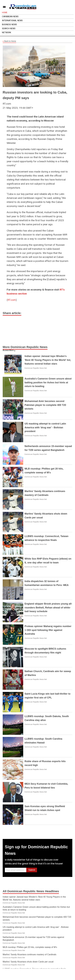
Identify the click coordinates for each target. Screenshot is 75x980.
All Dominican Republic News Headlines (31, 891)
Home (5, 13)
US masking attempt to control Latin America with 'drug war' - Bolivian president (45, 428)
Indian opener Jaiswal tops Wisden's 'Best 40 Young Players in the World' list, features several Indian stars (48, 360)
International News (12, 21)
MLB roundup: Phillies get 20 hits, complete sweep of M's (30, 947)
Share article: (12, 313)
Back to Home (9, 41)
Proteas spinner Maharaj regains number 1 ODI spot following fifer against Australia (48, 630)
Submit (32, 870)
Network (7, 32)
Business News (9, 25)
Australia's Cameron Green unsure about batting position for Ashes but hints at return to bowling (48, 383)
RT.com (12, 300)
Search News (9, 29)
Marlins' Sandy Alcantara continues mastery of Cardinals (30, 954)
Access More (8, 350)
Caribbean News (10, 17)
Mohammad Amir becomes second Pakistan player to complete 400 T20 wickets (45, 405)
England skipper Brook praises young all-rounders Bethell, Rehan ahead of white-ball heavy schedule (48, 608)
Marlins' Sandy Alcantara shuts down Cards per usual (28, 962)
